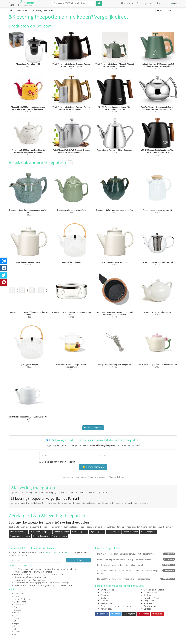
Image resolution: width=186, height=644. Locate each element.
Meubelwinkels (107, 603)
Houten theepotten (61, 532)
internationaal (40, 580)
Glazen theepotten (79, 532)
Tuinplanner (149, 601)
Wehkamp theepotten (19, 532)
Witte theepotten (114, 532)
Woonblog (105, 595)
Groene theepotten (59, 536)
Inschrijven (79, 560)
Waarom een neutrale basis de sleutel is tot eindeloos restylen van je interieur (136, 572)
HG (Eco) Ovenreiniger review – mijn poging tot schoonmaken (136, 579)
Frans (17, 596)
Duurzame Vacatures (23, 580)
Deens (17, 632)
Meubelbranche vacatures (155, 590)
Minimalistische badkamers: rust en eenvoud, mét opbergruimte (136, 554)
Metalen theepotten (41, 536)
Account (161, 3)
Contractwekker (21, 583)
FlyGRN (17, 572)
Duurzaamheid (150, 592)
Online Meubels (107, 590)
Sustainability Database (24, 585)
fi (15, 626)
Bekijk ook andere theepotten (41, 162)
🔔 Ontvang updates (93, 467)
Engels (17, 624)
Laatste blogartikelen (108, 548)
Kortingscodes (150, 595)
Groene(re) (30, 3)
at (15, 634)
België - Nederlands (23, 599)
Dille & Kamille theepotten (40, 532)
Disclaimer (105, 598)
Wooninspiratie (150, 606)
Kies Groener (20, 577)
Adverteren (148, 603)
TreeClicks (19, 569)
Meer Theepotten (93, 428)
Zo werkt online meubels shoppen (116, 606)
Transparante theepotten (20, 536)
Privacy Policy (106, 609)
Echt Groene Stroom (23, 575)
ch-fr (16, 615)
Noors (17, 607)
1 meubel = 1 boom (152, 598)
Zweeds (18, 610)
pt (15, 621)
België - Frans (20, 602)
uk (15, 629)
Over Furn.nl (106, 592)
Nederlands (19, 594)
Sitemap (104, 601)
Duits (16, 618)
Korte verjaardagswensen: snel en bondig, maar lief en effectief (136, 559)
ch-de (17, 613)
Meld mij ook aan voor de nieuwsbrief (57, 462)
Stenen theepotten (131, 532)
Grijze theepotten (97, 532)
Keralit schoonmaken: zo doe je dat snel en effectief (136, 565)
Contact (147, 609)
